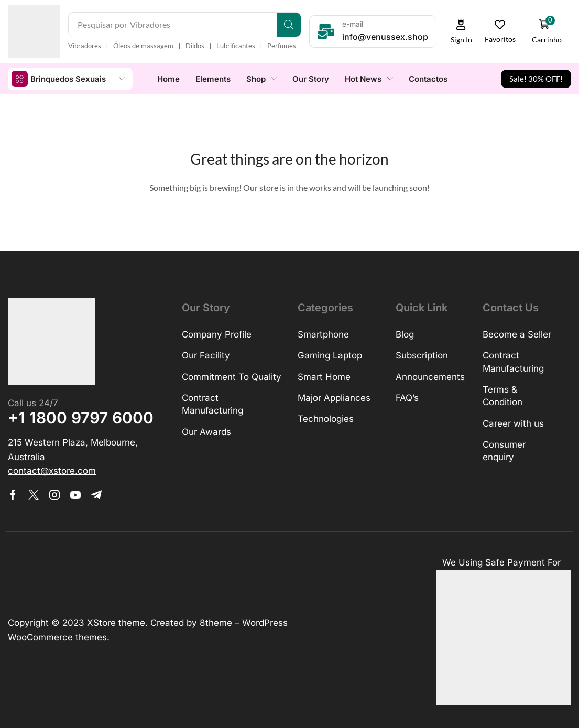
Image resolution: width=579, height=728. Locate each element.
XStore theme (116, 622)
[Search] (289, 25)
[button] (462, 32)
